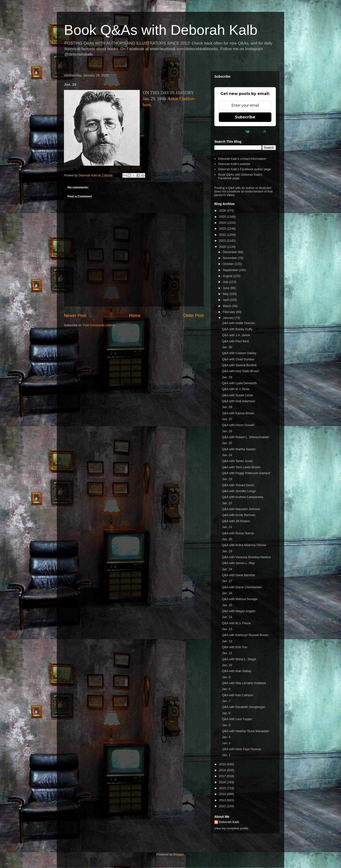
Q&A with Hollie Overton (238, 323)
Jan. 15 (227, 605)
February (229, 312)
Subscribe (245, 117)
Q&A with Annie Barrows (239, 515)
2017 (223, 776)
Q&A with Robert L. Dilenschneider (246, 437)
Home (135, 316)
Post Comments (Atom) (99, 325)
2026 (223, 211)
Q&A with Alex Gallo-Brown (240, 371)
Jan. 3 (226, 743)
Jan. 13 (227, 629)
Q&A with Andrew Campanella (242, 497)
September (231, 270)
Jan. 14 (227, 617)
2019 (223, 764)
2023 (223, 229)
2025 (223, 217)
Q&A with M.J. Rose (236, 389)
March (228, 306)
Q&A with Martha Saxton (239, 449)
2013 (223, 800)
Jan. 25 (227, 443)
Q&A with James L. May (238, 563)
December (230, 252)
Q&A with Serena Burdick (239, 365)
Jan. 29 (227, 377)
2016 (223, 782)
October (229, 264)
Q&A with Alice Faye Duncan (241, 749)
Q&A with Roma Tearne (238, 533)
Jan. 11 (227, 653)
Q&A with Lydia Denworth (239, 383)
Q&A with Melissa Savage (240, 599)
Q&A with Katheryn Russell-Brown (245, 635)
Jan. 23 (227, 479)
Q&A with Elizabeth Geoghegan (243, 707)
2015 (223, 788)
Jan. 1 (226, 755)
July (226, 282)
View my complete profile (231, 828)
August (228, 276)
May (226, 294)
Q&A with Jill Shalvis (236, 521)
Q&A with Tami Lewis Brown (241, 467)
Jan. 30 (227, 347)
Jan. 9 (226, 677)
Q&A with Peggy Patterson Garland (246, 473)
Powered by (245, 131)
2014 (223, 794)
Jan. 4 (226, 737)
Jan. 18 (227, 569)
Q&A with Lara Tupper (237, 719)
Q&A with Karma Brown (238, 413)
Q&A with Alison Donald (238, 425)
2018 (223, 770)
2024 (223, 223)
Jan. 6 (226, 713)
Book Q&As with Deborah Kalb (161, 30)
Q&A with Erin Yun (234, 647)
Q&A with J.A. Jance (236, 335)
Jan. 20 (227, 539)
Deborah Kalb (229, 822)
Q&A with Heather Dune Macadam (245, 731)
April (226, 300)
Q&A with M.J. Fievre (236, 623)
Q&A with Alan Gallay (236, 671)
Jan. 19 (227, 551)
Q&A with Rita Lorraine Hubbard (244, 683)
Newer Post (75, 316)
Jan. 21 (227, 527)
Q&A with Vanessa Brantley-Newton (246, 557)
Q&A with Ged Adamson (238, 401)
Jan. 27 (227, 419)
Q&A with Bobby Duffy (237, 329)
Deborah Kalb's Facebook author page (244, 169)
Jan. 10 (227, 665)
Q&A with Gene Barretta (238, 575)
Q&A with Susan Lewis (237, 395)
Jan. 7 (226, 701)
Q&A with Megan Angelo (238, 611)
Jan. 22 (227, 503)
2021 (223, 241)
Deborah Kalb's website (234, 164)
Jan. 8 (226, 689)
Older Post (193, 316)
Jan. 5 (226, 725)
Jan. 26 (227, 431)
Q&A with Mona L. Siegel (239, 659)
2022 (223, 235)
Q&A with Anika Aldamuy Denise (244, 545)
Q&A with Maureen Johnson (241, 509)
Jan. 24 (227, 455)
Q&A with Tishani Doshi (238, 485)
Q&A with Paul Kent (235, 341)
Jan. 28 (227, 407)
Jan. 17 (227, 581)
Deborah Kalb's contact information (242, 159)
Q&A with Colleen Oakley (239, 353)
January (229, 318)
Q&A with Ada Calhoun (238, 695)
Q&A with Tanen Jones (237, 461)
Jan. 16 (227, 593)
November (230, 258)
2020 (223, 247)
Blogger (179, 854)
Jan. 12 (227, 641)
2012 (223, 806)
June (227, 288)
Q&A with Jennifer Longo (239, 491)
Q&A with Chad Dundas (238, 359)
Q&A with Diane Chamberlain (242, 587)
